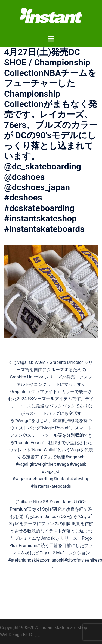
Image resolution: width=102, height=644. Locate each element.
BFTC (28, 635)
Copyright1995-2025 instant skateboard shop (44, 628)
